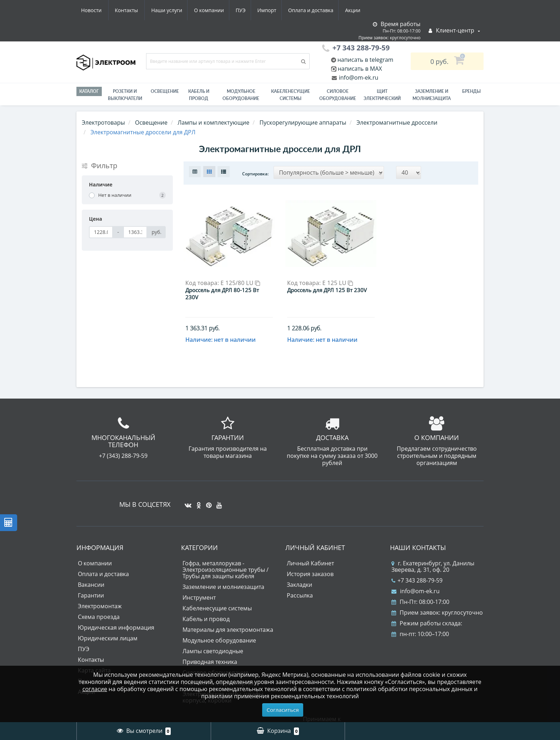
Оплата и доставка (247, 10)
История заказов (310, 562)
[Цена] (101, 232)
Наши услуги (97, 10)
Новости (321, 10)
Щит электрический (382, 95)
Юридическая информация (116, 616)
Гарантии (91, 584)
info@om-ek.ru (358, 77)
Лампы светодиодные (213, 640)
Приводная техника (210, 650)
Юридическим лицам (108, 627)
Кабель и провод (199, 95)
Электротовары (103, 122)
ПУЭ (174, 10)
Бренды (471, 91)
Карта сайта (94, 659)
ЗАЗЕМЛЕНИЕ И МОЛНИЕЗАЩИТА (432, 95)
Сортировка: (255, 174)
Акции (290, 10)
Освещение (165, 91)
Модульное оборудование (241, 95)
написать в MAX (360, 69)
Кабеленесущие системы (291, 95)
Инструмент (199, 586)
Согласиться (283, 710)
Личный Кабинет (310, 552)
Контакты (356, 10)
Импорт (201, 10)
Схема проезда (99, 605)
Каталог (89, 91)
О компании (140, 10)
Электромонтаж (100, 595)
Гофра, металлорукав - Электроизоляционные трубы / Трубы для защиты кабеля (226, 558)
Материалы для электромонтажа (228, 618)
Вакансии (91, 573)
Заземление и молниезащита (223, 575)
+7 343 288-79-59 (417, 569)
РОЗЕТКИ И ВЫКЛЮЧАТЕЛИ (125, 95)
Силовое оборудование (338, 95)
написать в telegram (365, 60)
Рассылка (300, 584)
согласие (95, 689)
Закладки (299, 573)
